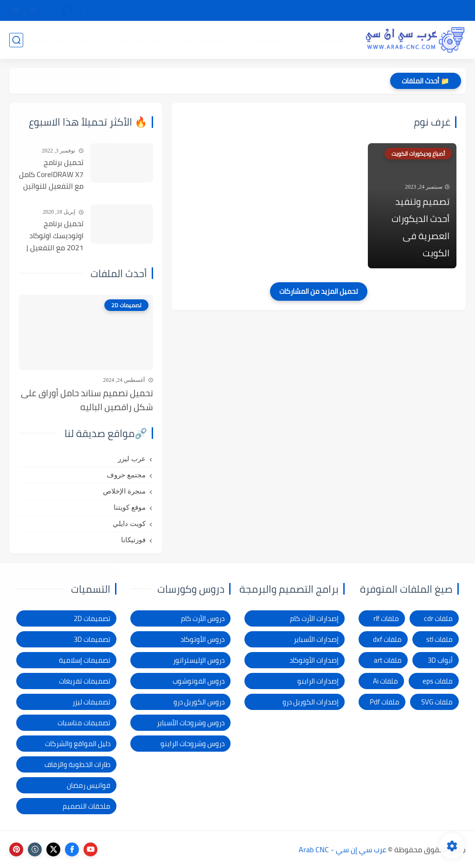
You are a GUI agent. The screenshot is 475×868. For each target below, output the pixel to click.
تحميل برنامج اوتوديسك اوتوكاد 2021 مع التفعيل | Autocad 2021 (55, 236)
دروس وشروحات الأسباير (191, 723)
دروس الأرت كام (203, 618)
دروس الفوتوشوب (199, 681)
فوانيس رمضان (89, 785)
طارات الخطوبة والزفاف (77, 764)
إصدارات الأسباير (316, 639)
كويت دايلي (129, 524)
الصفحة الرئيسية (440, 11)
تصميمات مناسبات (84, 723)
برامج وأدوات (141, 40)
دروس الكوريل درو (199, 702)
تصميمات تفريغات (85, 681)
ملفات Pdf (385, 702)
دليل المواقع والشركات (78, 744)
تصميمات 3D (326, 40)
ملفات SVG (437, 702)
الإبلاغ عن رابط (218, 11)
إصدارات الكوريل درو (311, 702)
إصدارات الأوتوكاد (314, 660)
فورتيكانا (133, 540)
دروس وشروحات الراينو (193, 744)
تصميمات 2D (265, 40)
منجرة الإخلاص (124, 491)
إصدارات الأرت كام (314, 618)
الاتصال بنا (175, 11)
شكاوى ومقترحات (273, 11)
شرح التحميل (388, 11)
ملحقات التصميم (87, 806)
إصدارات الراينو (318, 681)
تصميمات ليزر (202, 40)
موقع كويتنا (130, 507)
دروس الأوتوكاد (202, 639)
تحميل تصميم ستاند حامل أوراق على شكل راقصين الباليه (87, 400)
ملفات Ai (385, 681)
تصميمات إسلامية (85, 660)
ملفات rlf (386, 618)
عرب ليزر (132, 459)
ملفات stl (440, 639)
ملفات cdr (438, 618)
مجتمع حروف (126, 475)
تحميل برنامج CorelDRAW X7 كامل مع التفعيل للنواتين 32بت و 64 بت (51, 175)
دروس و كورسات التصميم (59, 40)
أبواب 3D (440, 660)
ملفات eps (438, 681)
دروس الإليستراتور (199, 660)
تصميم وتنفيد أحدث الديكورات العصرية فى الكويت (420, 227)
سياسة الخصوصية (334, 11)
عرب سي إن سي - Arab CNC (343, 849)
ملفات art (388, 660)
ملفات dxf (387, 639)
